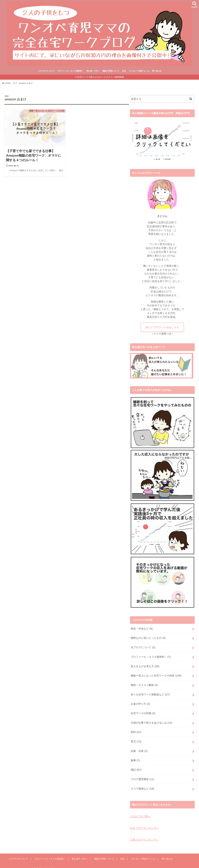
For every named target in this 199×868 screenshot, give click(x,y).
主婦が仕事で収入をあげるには (151, 719)
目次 (124, 71)
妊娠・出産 (139, 747)
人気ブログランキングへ (144, 833)
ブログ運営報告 (142, 774)
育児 (136, 738)
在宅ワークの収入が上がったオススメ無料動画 (100, 77)
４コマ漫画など (142, 783)
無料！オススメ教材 (144, 683)
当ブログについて (143, 647)
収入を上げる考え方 (145, 665)
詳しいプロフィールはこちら (162, 327)
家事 (135, 756)
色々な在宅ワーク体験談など (150, 692)
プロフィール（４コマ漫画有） (70, 71)
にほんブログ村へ (140, 811)
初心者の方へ (93, 71)
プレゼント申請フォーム (139, 71)
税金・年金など (142, 628)
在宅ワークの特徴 (143, 710)
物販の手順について (111, 71)
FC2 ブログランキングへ (144, 822)
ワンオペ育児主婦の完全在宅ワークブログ (46, 863)
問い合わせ (157, 71)
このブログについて (46, 71)
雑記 (136, 765)
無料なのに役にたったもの (148, 637)
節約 (136, 728)
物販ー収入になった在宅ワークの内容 (156, 674)
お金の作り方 (140, 701)
